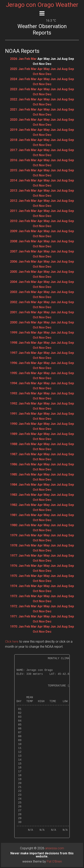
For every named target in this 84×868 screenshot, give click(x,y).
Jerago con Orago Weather (42, 5)
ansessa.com (55, 848)
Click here (12, 642)
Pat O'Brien (54, 861)
